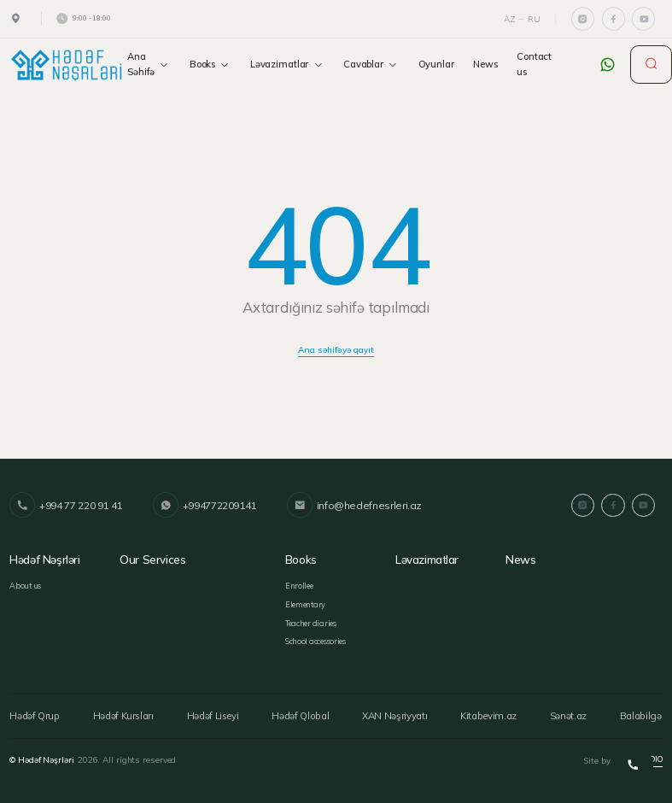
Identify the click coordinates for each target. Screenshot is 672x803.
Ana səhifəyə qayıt (336, 349)
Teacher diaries (311, 621)
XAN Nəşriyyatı (396, 713)
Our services (152, 559)
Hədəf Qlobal (301, 713)
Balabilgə (644, 713)
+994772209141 (204, 505)
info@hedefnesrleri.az (351, 505)
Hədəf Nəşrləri (44, 559)
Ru (534, 19)
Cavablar (371, 64)
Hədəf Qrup (34, 713)
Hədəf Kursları (123, 713)
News (485, 64)
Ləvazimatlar (287, 64)
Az (510, 19)
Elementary (305, 603)
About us (25, 585)
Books (210, 64)
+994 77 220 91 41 (66, 505)
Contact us (534, 64)
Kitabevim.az (490, 713)
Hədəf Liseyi (214, 713)
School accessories (316, 640)
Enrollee (299, 585)
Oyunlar (436, 64)
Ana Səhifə (149, 64)
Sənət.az (570, 713)
